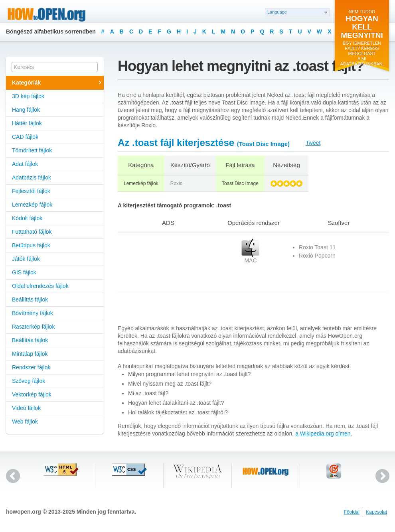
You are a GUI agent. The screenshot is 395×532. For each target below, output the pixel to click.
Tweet (313, 143)
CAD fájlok (25, 137)
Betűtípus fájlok (31, 245)
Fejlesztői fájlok (31, 191)
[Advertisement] (150, 263)
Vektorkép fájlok (32, 394)
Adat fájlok (25, 164)
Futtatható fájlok (32, 232)
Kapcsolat (376, 512)
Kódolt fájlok (27, 218)
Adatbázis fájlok (32, 177)
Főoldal (352, 512)
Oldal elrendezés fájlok (40, 286)
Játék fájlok (26, 259)
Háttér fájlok (27, 123)
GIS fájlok (24, 272)
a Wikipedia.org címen (323, 433)
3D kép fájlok (28, 96)
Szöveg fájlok (29, 381)
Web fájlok (25, 422)
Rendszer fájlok (31, 367)
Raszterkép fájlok (33, 327)
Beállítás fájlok (30, 299)
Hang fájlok (26, 110)
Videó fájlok (26, 408)
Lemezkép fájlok (32, 205)
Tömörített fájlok (32, 150)
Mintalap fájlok (30, 354)
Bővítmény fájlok (33, 313)
